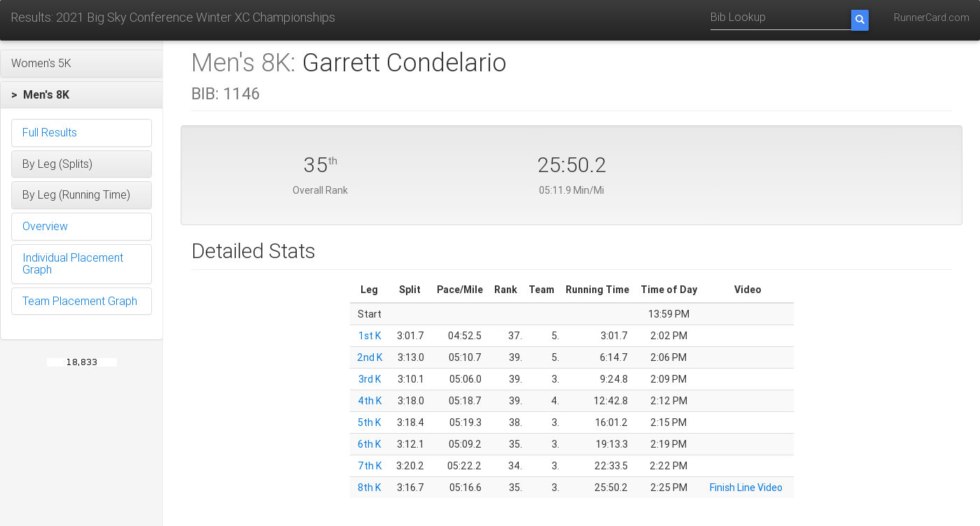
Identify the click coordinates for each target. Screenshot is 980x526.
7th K (370, 466)
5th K (369, 422)
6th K (369, 444)
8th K (369, 488)
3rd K (370, 379)
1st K (370, 336)
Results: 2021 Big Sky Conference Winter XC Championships (173, 17)
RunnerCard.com (932, 17)
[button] (82, 64)
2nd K (370, 357)
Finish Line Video (746, 488)
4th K (370, 401)
